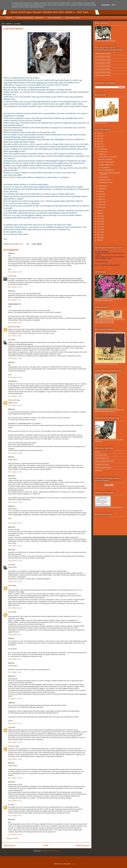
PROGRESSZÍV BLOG (102, 464)
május (101, 197)
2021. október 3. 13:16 (15, 358)
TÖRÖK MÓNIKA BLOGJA (103, 468)
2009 (99, 240)
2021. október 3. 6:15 (15, 300)
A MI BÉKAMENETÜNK (106, 165)
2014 (99, 227)
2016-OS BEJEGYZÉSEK (103, 75)
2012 (99, 232)
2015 (99, 224)
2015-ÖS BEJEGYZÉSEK (103, 72)
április (101, 199)
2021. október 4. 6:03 (15, 635)
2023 (99, 141)
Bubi (10, 805)
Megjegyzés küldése (12, 838)
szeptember (103, 186)
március (101, 202)
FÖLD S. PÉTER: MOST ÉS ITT (105, 461)
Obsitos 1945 (12, 400)
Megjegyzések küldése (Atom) (51, 851)
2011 (99, 235)
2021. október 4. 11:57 (15, 723)
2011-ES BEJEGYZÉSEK (103, 60)
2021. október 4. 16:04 (15, 759)
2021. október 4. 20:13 (15, 778)
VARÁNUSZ (99, 471)
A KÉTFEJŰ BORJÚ (105, 180)
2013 (99, 229)
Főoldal (46, 845)
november (102, 152)
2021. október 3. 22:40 (15, 546)
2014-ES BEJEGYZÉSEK (103, 69)
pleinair (11, 585)
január (101, 207)
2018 (99, 216)
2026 (99, 133)
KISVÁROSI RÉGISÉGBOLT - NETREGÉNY (30, 18)
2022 (99, 144)
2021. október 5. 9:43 (15, 816)
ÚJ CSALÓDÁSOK (104, 167)
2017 (99, 219)
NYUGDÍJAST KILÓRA (105, 182)
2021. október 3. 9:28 (15, 336)
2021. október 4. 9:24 (15, 672)
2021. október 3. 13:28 (15, 377)
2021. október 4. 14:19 (15, 742)
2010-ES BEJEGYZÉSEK (103, 57)
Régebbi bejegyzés (83, 845)
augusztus (102, 189)
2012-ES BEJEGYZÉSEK (103, 63)
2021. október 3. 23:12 (15, 581)
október (101, 154)
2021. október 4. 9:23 (15, 659)
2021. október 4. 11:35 (15, 699)
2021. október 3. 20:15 (15, 523)
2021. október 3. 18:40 (15, 502)
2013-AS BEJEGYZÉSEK (103, 66)
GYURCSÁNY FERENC (73, 18)
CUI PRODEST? (103, 177)
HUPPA (97, 452)
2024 (99, 139)
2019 (99, 213)
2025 (99, 136)
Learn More (105, 5)
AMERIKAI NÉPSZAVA (102, 458)
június (101, 194)
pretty (10, 727)
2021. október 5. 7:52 (15, 801)
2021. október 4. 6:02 (15, 608)
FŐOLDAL (9, 18)
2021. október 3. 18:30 (15, 472)
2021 (99, 147)
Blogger (73, 864)
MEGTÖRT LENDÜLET (106, 159)
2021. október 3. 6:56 (15, 323)
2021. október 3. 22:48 (15, 561)
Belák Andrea (13, 327)
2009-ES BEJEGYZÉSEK (103, 54)
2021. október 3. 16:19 (15, 396)
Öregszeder (12, 746)
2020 (99, 211)
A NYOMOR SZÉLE (101, 455)
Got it (114, 5)
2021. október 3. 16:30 (15, 453)
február (101, 205)
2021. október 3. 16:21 (15, 405)
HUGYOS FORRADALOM (106, 162)
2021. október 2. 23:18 (15, 287)
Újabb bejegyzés (9, 845)
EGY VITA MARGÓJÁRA (106, 170)
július (100, 191)
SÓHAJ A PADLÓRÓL (54, 18)
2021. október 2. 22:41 (15, 272)
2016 (99, 221)
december (102, 149)
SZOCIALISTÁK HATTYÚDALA (108, 157)
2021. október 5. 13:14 (15, 834)
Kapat (10, 340)
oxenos (11, 276)
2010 (99, 238)
